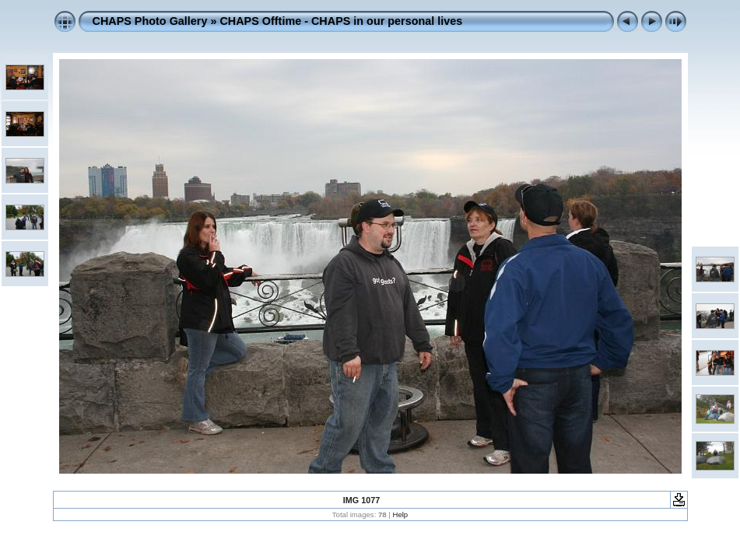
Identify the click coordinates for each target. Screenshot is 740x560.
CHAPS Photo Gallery (150, 21)
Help (400, 514)
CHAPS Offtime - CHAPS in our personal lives (341, 21)
